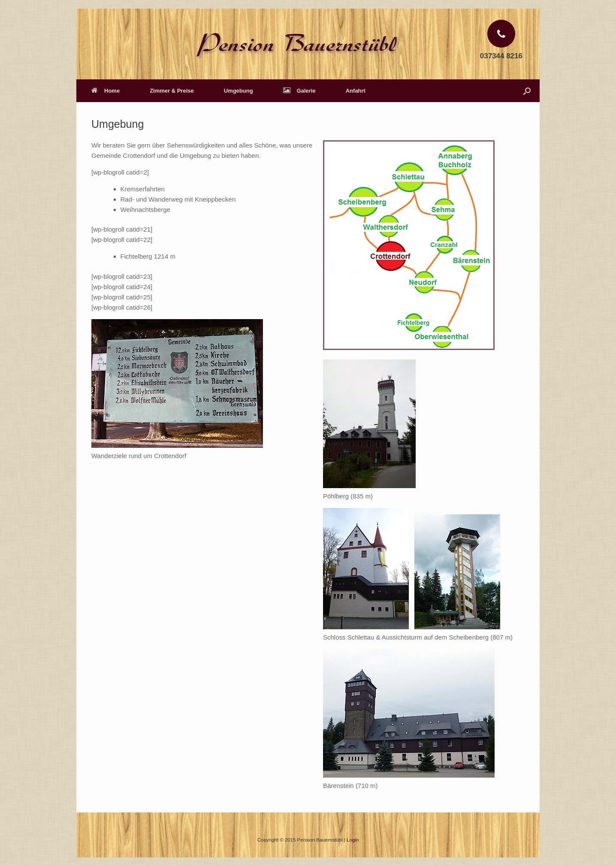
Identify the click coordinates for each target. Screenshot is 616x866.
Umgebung (239, 91)
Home (106, 91)
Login (353, 840)
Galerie (299, 91)
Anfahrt (356, 91)
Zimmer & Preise (172, 91)
